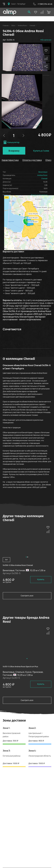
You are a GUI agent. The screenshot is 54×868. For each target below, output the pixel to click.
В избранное (46, 45)
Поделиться (46, 61)
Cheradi (32, 20)
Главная (6, 20)
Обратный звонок (34, 4)
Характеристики (10, 160)
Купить (41, 579)
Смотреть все (27, 596)
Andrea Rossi (22, 20)
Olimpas (10, 12)
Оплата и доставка (32, 160)
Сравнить (46, 53)
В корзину (14, 151)
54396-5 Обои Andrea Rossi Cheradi (18, 565)
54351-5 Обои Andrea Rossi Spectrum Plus (20, 666)
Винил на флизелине (39, 195)
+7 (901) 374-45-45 (45, 4)
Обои (13, 20)
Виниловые (43, 172)
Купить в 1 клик (41, 151)
